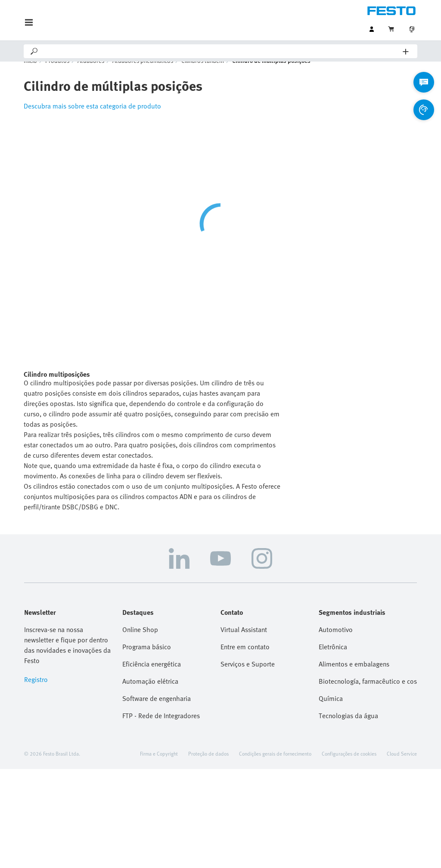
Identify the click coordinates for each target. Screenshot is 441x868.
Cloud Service (402, 766)
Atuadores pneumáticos (143, 73)
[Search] (221, 51)
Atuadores (91, 73)
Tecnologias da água (348, 728)
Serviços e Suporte (248, 677)
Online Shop (140, 642)
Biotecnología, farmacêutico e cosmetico (368, 694)
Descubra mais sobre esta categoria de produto (92, 119)
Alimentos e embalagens (354, 677)
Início (30, 73)
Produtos (57, 73)
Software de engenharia (157, 711)
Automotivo (336, 642)
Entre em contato (245, 660)
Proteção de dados (208, 766)
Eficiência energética (152, 677)
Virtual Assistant (244, 642)
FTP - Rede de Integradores (161, 728)
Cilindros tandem (203, 73)
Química (331, 711)
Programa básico (147, 660)
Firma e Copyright (159, 766)
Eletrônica (333, 660)
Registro (36, 692)
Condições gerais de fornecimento (275, 766)
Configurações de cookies (349, 766)
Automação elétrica (150, 694)
